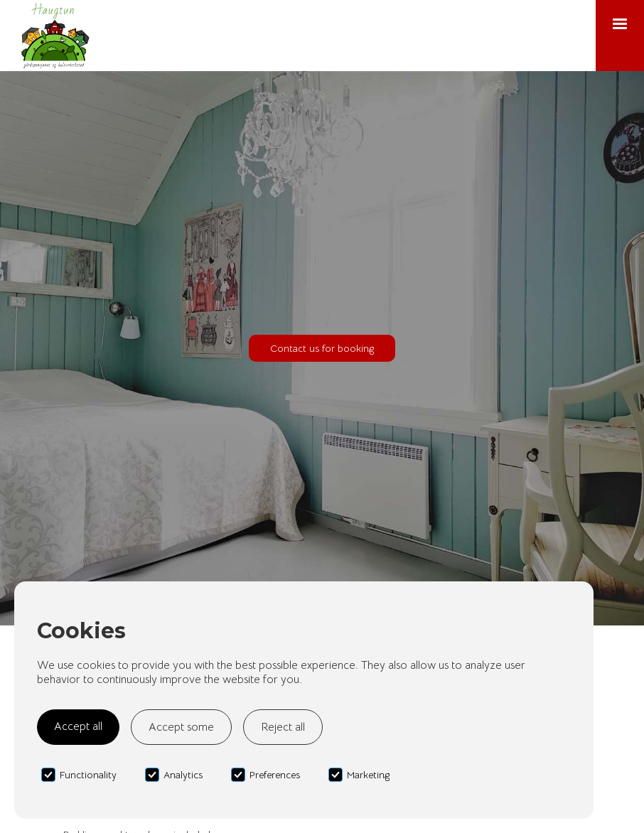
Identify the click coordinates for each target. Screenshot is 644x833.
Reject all (283, 727)
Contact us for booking (322, 348)
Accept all (78, 726)
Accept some (181, 727)
